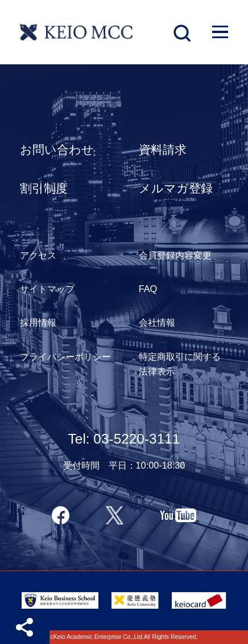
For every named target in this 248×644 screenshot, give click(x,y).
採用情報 (38, 322)
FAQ (148, 289)
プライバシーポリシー (65, 356)
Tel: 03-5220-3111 (124, 439)
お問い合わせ (57, 149)
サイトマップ (47, 289)
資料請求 (163, 149)
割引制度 (44, 188)
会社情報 (157, 322)
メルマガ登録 (176, 188)
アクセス (38, 255)
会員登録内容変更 (175, 255)
